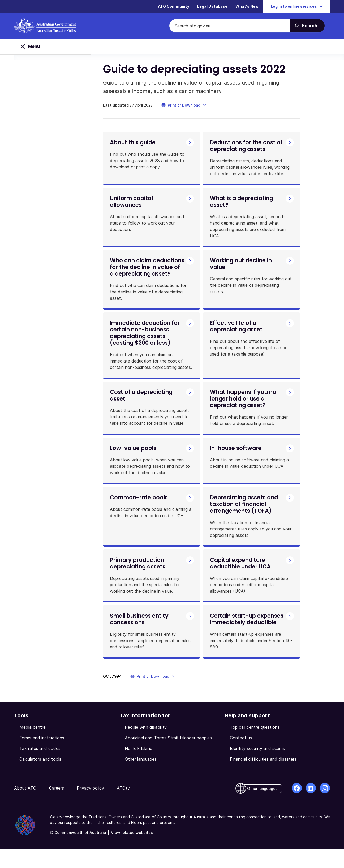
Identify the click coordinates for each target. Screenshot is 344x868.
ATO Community (174, 7)
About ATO (25, 807)
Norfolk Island (139, 767)
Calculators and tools (40, 778)
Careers (57, 807)
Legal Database (212, 7)
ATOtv (123, 807)
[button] (185, 107)
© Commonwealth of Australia (78, 851)
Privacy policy (90, 807)
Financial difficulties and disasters (263, 778)
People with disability (146, 746)
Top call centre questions (255, 746)
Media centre (33, 746)
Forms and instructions (42, 756)
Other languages (141, 778)
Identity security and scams (257, 767)
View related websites (132, 851)
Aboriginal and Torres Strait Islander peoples (168, 756)
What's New (247, 7)
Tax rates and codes (40, 767)
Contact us (241, 756)
